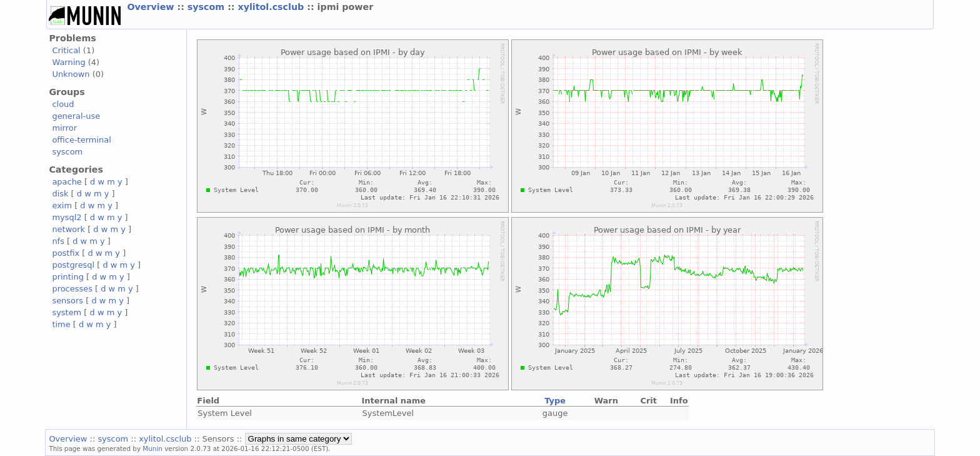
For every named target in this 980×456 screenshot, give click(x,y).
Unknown (71, 74)
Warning (68, 62)
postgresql (73, 265)
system (67, 312)
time (61, 324)
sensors (67, 301)
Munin (152, 448)
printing (67, 277)
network (68, 229)
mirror (64, 128)
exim (62, 205)
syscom (207, 7)
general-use (76, 116)
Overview (152, 7)
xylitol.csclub (273, 7)
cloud (63, 104)
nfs (58, 241)
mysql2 (67, 217)
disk (60, 194)
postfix (66, 253)
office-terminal (81, 140)
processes (72, 289)
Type (555, 401)
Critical (66, 50)
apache (67, 182)
